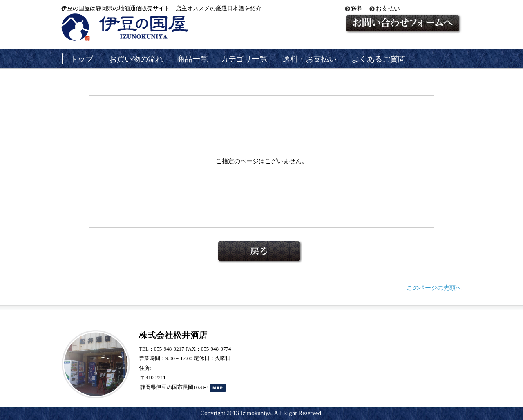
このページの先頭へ (434, 288)
